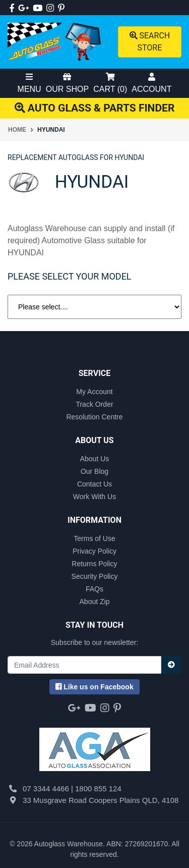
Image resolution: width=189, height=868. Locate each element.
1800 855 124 (98, 789)
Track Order (94, 404)
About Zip (95, 602)
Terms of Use (94, 538)
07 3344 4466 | (49, 789)
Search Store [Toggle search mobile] (150, 42)
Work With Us (94, 497)
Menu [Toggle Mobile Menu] (29, 83)
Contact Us (94, 484)
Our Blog (94, 471)
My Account (94, 392)
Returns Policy (94, 564)
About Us (95, 459)
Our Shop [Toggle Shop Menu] (67, 83)
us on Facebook (94, 687)
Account (151, 83)
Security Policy (95, 576)
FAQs (94, 589)
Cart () (110, 83)
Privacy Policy (94, 551)
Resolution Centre (94, 417)
